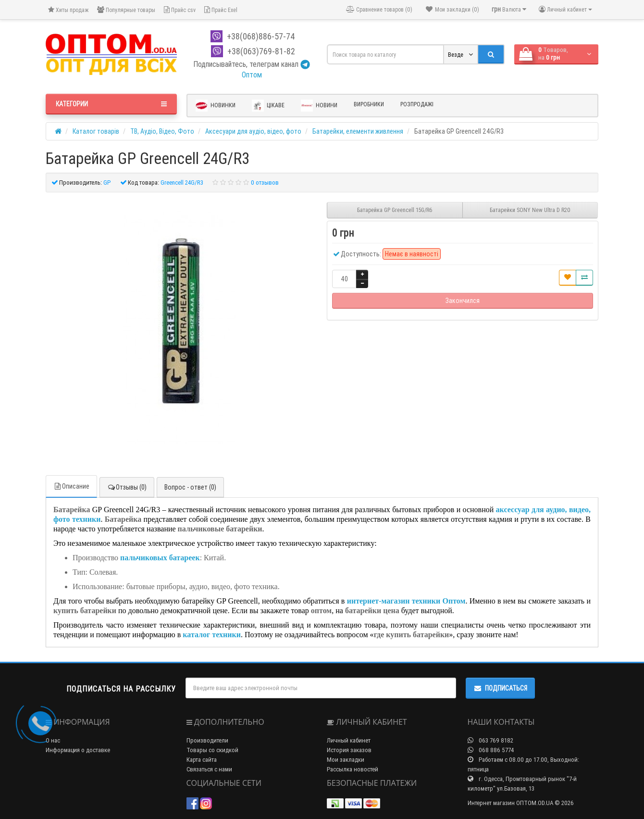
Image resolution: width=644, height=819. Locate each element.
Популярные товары (126, 10)
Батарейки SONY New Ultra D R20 (530, 210)
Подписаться (500, 688)
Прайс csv (180, 10)
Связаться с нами (209, 769)
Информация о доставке (78, 750)
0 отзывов (265, 183)
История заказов (349, 750)
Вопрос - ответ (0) (190, 487)
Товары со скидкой (212, 750)
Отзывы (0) (127, 487)
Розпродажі (417, 104)
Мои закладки (346, 760)
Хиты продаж (68, 10)
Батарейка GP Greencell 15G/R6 (395, 210)
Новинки (216, 106)
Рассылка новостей (353, 769)
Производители (207, 740)
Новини (319, 106)
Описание (71, 486)
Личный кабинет (349, 740)
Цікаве (268, 106)
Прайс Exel (221, 10)
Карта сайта (202, 760)
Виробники (369, 104)
